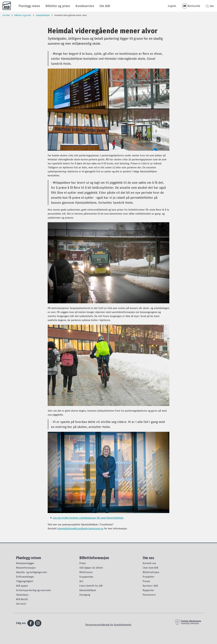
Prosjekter (148, 577)
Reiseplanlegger (25, 563)
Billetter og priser (58, 6)
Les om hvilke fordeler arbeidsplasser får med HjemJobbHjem (88, 518)
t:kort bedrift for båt (91, 586)
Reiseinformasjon (26, 568)
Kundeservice (85, 6)
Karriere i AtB (150, 586)
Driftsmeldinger (25, 577)
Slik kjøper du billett (91, 568)
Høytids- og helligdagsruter (32, 572)
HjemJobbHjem (88, 590)
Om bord (21, 604)
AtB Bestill (22, 599)
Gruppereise (86, 577)
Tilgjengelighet (25, 581)
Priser (83, 563)
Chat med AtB (150, 568)
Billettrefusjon (151, 572)
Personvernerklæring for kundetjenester (108, 624)
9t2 (81, 581)
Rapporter (148, 590)
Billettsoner (86, 572)
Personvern (149, 595)
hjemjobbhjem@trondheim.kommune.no (80, 528)
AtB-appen (22, 586)
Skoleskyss (22, 595)
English (172, 6)
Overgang (85, 595)
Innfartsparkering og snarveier (33, 590)
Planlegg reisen (29, 6)
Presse (146, 581)
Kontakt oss (149, 563)
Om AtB (105, 6)
